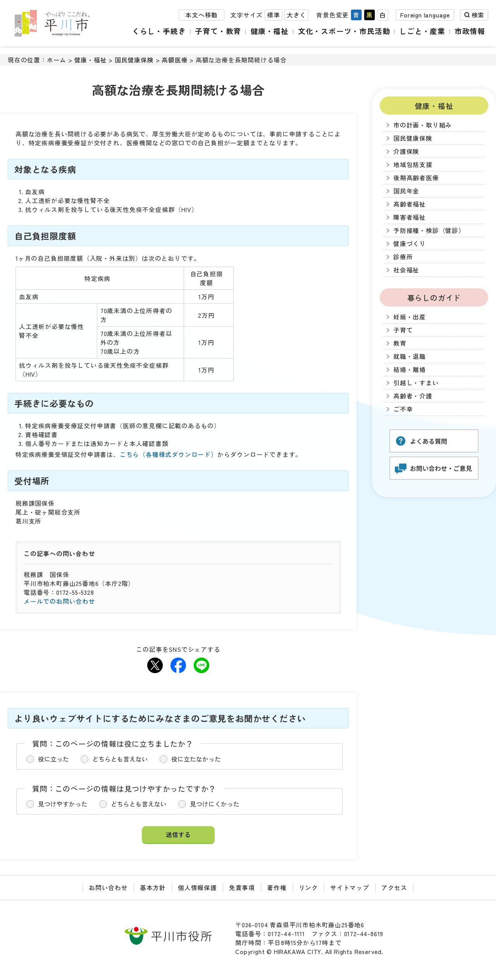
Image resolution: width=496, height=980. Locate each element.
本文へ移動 (201, 15)
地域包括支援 (413, 164)
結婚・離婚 (410, 369)
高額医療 (175, 60)
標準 (274, 15)
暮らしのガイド (434, 297)
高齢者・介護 (413, 396)
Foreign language (425, 15)
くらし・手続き (159, 31)
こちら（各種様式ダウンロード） (169, 454)
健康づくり (410, 244)
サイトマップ (350, 888)
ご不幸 (403, 409)
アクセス (394, 888)
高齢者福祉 (410, 204)
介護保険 (406, 151)
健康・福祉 (270, 31)
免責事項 (242, 888)
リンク (308, 888)
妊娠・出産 (410, 317)
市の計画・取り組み (423, 125)
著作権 (277, 888)
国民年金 (406, 191)
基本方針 (153, 888)
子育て (403, 330)
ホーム (57, 60)
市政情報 (470, 31)
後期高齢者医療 (416, 178)
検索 (478, 15)
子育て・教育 (218, 31)
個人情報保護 (197, 888)
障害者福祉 (410, 217)
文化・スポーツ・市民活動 (344, 31)
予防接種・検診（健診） (429, 230)
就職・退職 (410, 356)
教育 (400, 343)
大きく (296, 15)
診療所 (403, 257)
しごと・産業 (422, 31)
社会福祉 (406, 270)
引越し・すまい (416, 383)
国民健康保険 (134, 60)
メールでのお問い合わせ (59, 601)
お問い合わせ (108, 888)
